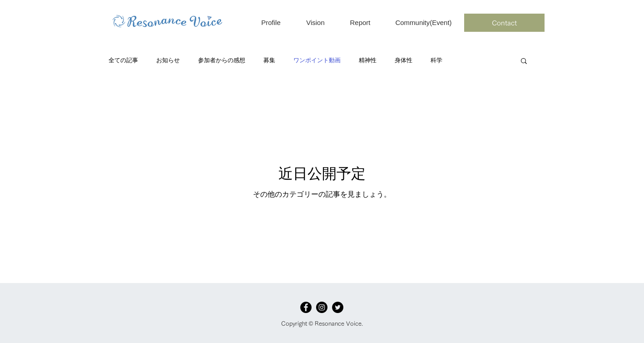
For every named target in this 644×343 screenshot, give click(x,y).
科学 (436, 60)
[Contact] (504, 23)
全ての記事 (123, 60)
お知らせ (168, 60)
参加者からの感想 (222, 60)
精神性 (368, 60)
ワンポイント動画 (317, 60)
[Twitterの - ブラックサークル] (338, 307)
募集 (269, 60)
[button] (524, 62)
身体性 (404, 60)
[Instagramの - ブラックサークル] (322, 307)
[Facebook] (306, 307)
